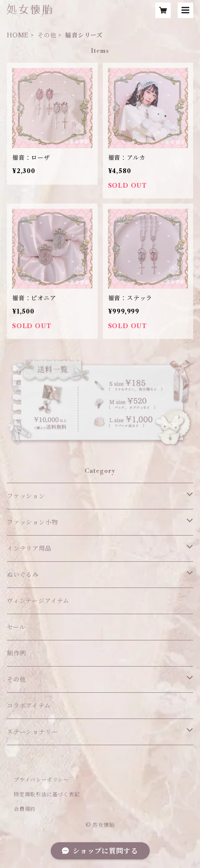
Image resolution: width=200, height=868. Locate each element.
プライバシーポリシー (41, 780)
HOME (18, 35)
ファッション (26, 496)
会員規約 (25, 809)
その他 (47, 35)
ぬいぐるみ (23, 575)
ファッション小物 (32, 522)
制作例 (16, 653)
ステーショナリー (32, 732)
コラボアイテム (29, 706)
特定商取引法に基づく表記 (47, 794)
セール (16, 627)
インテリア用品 (29, 548)
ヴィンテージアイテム (38, 601)
